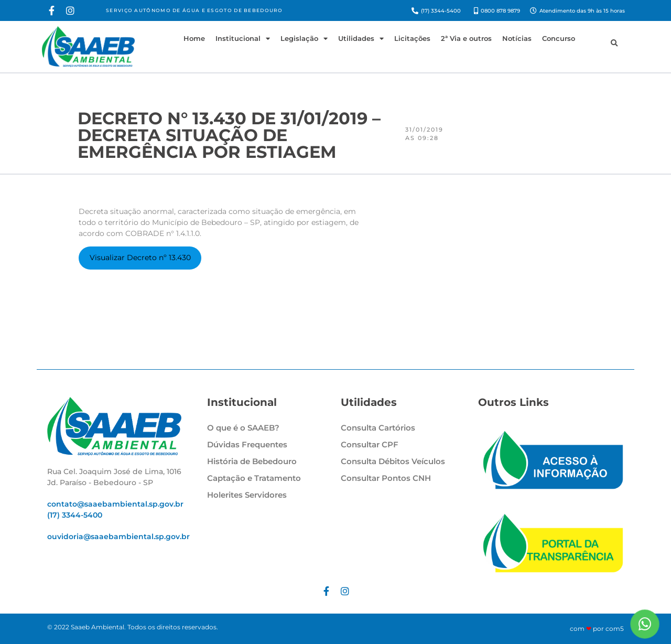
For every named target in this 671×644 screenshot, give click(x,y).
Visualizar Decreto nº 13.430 (140, 257)
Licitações (412, 38)
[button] (614, 44)
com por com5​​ (597, 629)
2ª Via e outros (466, 38)
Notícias (517, 38)
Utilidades (361, 39)
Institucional (243, 39)
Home (194, 38)
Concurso (559, 38)
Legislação (304, 39)
